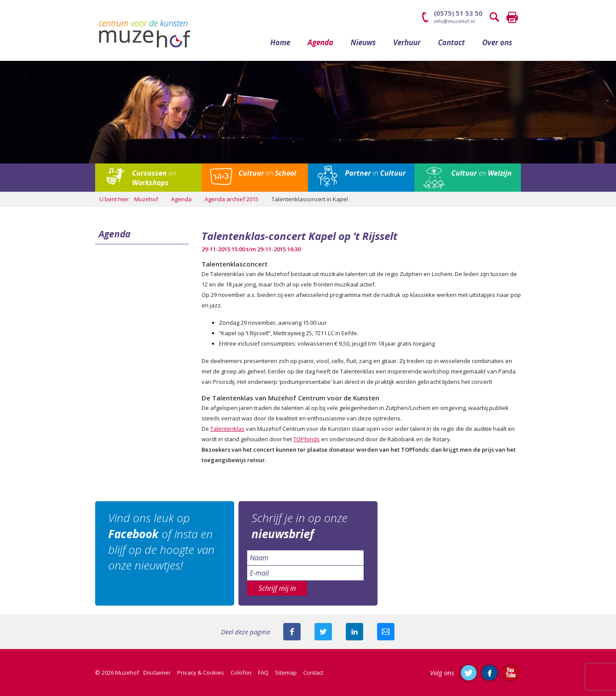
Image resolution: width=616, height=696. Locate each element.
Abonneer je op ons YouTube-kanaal (510, 673)
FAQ (263, 673)
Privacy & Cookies (201, 673)
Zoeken (495, 17)
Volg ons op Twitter (469, 673)
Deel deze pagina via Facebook (292, 632)
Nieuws (363, 42)
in (375, 173)
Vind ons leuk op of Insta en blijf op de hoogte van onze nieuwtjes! (161, 541)
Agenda (320, 42)
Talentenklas (227, 429)
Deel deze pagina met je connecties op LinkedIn (354, 632)
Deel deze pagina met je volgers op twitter (323, 632)
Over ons (497, 42)
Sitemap (286, 673)
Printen (512, 17)
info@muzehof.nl (454, 21)
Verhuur (407, 42)
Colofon (241, 673)
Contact (451, 42)
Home (280, 42)
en (154, 178)
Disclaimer (157, 673)
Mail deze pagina (386, 632)
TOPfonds (306, 439)
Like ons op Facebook (490, 673)
